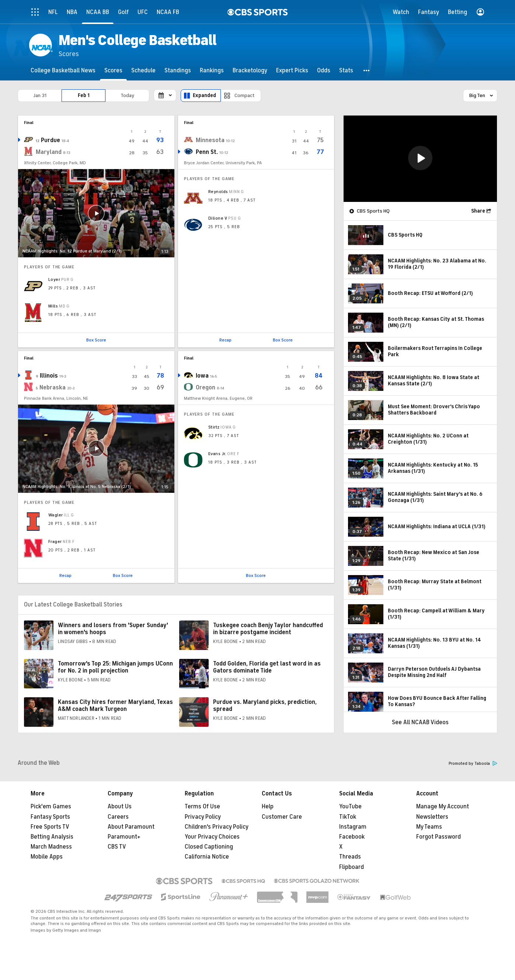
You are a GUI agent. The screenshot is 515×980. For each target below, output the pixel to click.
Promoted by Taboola (473, 764)
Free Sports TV (50, 827)
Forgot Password (439, 837)
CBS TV (117, 847)
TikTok (348, 817)
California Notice (207, 857)
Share (478, 211)
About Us (120, 807)
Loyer (54, 279)
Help (268, 807)
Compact (245, 95)
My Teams (429, 827)
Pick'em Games (51, 807)
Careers (118, 817)
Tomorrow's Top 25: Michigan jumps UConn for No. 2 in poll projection (115, 667)
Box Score (96, 340)
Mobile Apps (47, 857)
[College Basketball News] (63, 70)
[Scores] (113, 70)
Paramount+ (124, 837)
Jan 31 (40, 95)
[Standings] (178, 70)
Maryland (49, 152)
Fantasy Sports (50, 817)
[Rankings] (212, 70)
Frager (55, 541)
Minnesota (210, 140)
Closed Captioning (209, 847)
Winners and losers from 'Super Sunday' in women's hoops (113, 629)
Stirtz (214, 427)
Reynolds (218, 192)
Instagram (353, 827)
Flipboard (352, 867)
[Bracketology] (250, 70)
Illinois (49, 376)
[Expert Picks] (292, 70)
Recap (225, 340)
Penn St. (207, 152)
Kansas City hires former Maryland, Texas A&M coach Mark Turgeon (115, 706)
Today (127, 95)
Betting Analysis (52, 837)
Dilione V (218, 218)
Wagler (56, 515)
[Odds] (324, 70)
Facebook (352, 837)
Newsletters (432, 817)
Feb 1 (84, 95)
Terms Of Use (202, 807)
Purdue (51, 140)
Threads (350, 857)
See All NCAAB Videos (420, 722)
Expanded (204, 95)
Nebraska (53, 388)
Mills (53, 306)
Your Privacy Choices (212, 837)
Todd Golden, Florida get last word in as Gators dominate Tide (267, 667)
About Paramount (131, 827)
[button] (367, 70)
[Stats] (346, 70)
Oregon (206, 388)
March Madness (51, 847)
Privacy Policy (203, 817)
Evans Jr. (217, 454)
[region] (420, 159)
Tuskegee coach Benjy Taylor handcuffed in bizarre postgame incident (268, 629)
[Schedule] (143, 70)
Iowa (202, 376)
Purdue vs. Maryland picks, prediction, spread (265, 706)
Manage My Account (443, 807)
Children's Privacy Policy (217, 827)
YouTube (350, 807)
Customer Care (282, 817)
